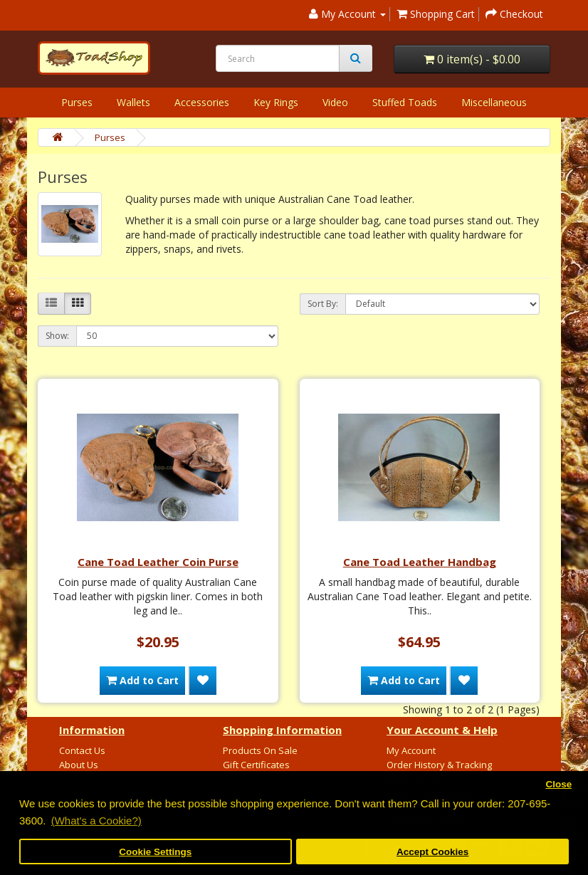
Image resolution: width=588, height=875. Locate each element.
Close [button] (558, 784)
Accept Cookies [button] (432, 852)
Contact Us (82, 750)
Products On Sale (260, 750)
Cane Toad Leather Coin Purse (158, 562)
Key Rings (276, 102)
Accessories (202, 102)
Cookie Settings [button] (155, 852)
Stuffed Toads (405, 102)
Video (335, 102)
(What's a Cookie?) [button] (96, 821)
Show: (57, 336)
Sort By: (323, 304)
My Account (411, 750)
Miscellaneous (494, 102)
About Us (79, 765)
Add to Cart (142, 680)
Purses (77, 102)
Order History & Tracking (439, 765)
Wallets (133, 102)
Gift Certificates (256, 765)
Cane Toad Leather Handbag (420, 562)
